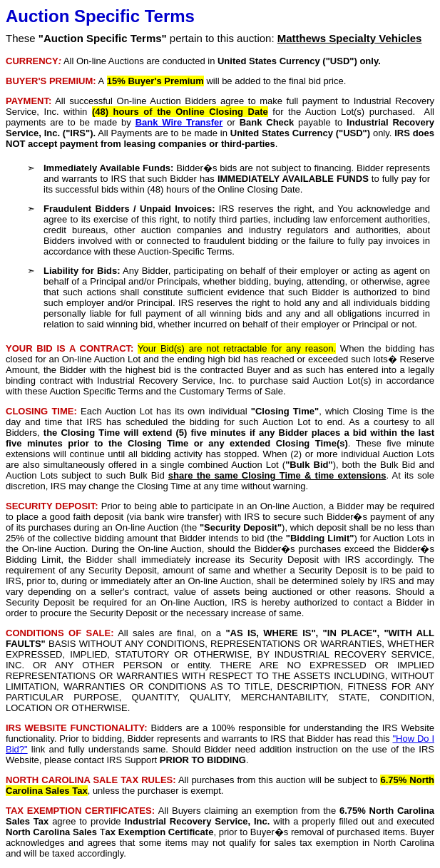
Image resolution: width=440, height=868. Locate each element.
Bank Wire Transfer (179, 122)
